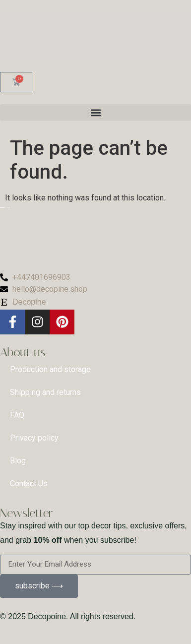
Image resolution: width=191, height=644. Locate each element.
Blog (18, 461)
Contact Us (29, 483)
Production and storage (50, 369)
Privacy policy (34, 438)
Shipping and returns (45, 392)
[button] (95, 112)
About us (23, 352)
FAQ (17, 415)
